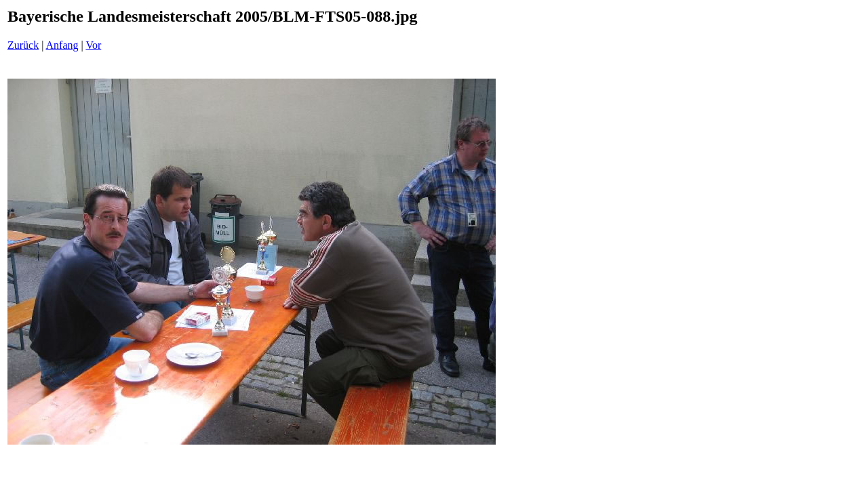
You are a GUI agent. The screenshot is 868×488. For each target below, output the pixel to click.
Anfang (62, 45)
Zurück (23, 45)
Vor (93, 45)
